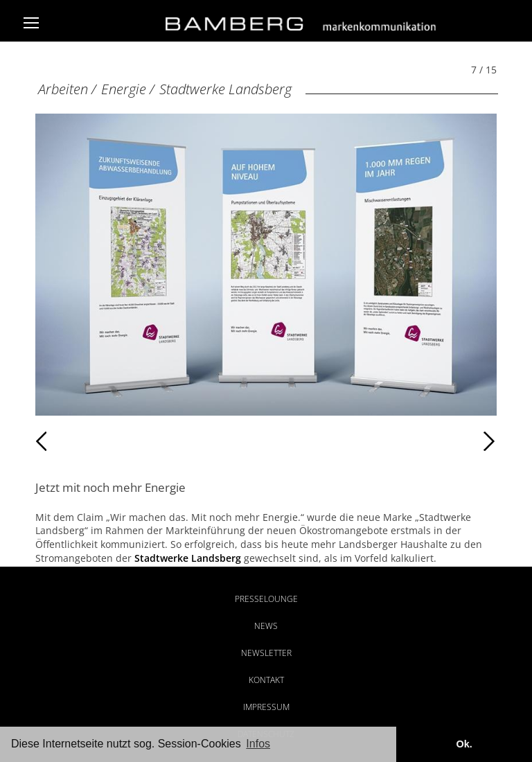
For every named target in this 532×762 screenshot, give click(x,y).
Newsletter (266, 653)
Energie (124, 89)
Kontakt (266, 680)
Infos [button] (258, 744)
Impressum (266, 707)
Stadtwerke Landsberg (225, 89)
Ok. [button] (464, 744)
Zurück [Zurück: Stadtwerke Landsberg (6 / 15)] (65, 441)
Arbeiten (63, 89)
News (266, 626)
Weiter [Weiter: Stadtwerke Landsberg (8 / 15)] (381, 441)
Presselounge (266, 599)
